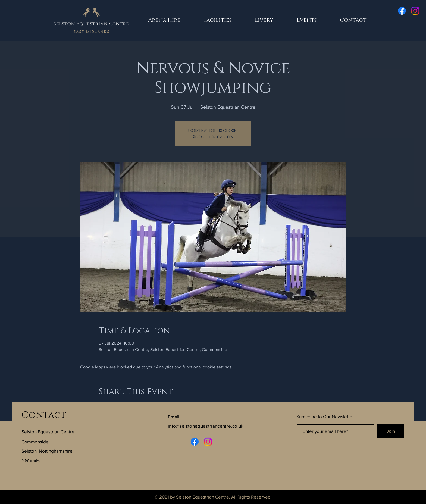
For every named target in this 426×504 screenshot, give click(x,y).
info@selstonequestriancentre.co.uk (206, 426)
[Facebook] (402, 11)
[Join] (391, 431)
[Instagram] (415, 11)
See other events (213, 137)
